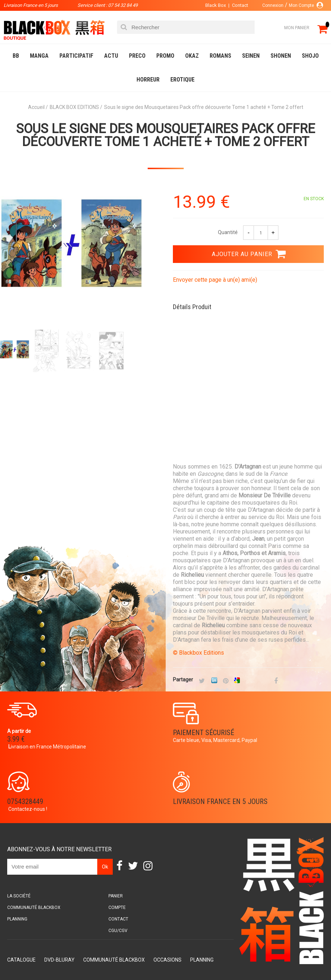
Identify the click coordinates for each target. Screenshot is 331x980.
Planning (17, 919)
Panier (116, 896)
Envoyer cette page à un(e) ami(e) (215, 280)
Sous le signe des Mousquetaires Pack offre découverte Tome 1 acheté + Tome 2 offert (166, 135)
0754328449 (25, 801)
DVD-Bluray (59, 960)
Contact (240, 5)
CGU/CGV (118, 931)
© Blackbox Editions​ (198, 653)
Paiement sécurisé (203, 733)
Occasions (167, 960)
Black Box (216, 5)
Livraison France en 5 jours (220, 801)
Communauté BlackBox (34, 908)
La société (19, 896)
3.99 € (16, 739)
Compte (117, 908)
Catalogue (21, 960)
